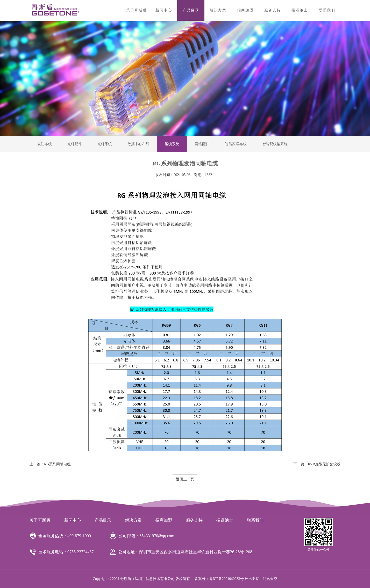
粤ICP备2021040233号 (226, 579)
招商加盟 (245, 10)
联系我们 (327, 10)
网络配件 (202, 144)
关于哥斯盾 (137, 10)
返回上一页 (185, 479)
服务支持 (273, 10)
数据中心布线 (138, 144)
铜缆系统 (172, 144)
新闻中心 (164, 10)
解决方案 (218, 10)
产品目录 (191, 10)
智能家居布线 (236, 144)
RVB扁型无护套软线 (317, 464)
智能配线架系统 (275, 144)
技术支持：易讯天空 (261, 579)
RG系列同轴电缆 (50, 464)
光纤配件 (75, 144)
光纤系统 (105, 144)
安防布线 (45, 144)
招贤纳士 (300, 10)
